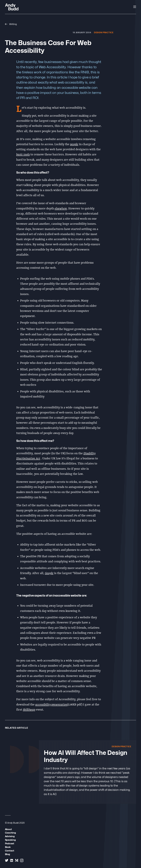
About (8, 829)
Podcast (10, 843)
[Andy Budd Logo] (12, 7)
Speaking (10, 840)
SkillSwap (29, 710)
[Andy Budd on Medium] (17, 860)
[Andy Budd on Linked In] (12, 860)
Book (8, 847)
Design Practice (104, 32)
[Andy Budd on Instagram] (22, 860)
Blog (7, 854)
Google (49, 573)
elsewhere (61, 209)
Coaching (10, 833)
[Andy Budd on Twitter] (7, 860)
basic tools (23, 155)
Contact (10, 851)
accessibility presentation (51, 705)
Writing (11, 24)
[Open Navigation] (135, 7)
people (74, 144)
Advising (10, 836)
